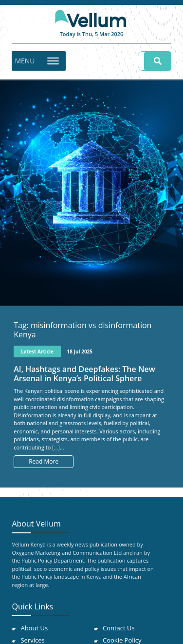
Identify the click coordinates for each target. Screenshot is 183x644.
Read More (44, 461)
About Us (34, 628)
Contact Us (119, 628)
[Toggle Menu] (53, 60)
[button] (25, 61)
